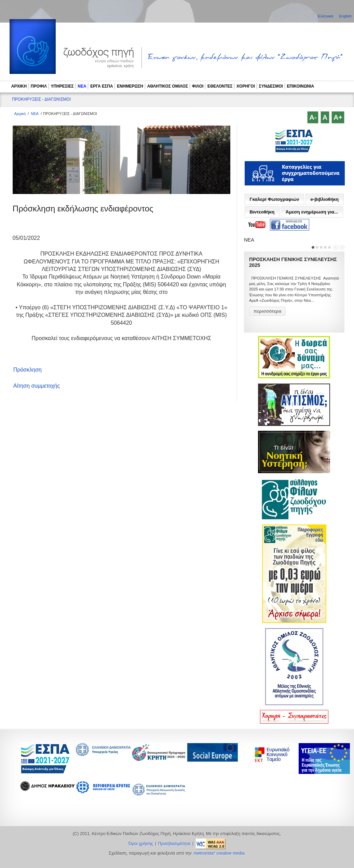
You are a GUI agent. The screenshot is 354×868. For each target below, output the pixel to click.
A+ (338, 117)
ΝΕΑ (82, 86)
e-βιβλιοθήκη (324, 199)
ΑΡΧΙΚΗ (19, 86)
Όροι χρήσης (141, 844)
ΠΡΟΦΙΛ (39, 86)
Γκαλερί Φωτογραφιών (274, 199)
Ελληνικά (326, 16)
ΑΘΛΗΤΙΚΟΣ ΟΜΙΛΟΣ (168, 86)
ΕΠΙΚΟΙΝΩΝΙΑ (301, 86)
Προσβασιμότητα (174, 844)
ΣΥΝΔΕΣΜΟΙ (271, 86)
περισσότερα (267, 311)
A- (313, 117)
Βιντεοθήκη (262, 212)
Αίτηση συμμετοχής (37, 386)
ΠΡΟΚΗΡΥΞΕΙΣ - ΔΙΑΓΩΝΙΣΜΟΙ (41, 99)
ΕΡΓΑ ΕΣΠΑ (101, 86)
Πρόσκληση (28, 370)
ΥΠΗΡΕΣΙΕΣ (62, 86)
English (345, 16)
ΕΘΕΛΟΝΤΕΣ (220, 86)
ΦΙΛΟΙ (198, 86)
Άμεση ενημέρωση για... (312, 212)
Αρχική (20, 114)
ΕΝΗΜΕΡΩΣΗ (130, 86)
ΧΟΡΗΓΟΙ (246, 86)
